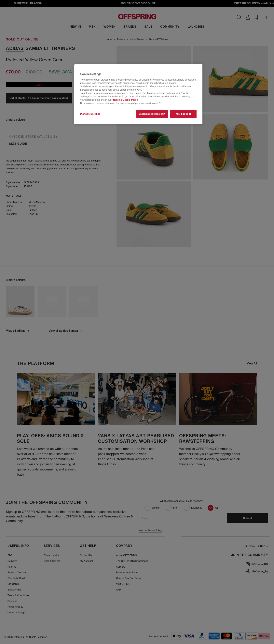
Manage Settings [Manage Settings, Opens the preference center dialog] (90, 114)
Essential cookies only (152, 114)
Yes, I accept (183, 114)
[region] (138, 94)
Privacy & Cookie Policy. (125, 100)
